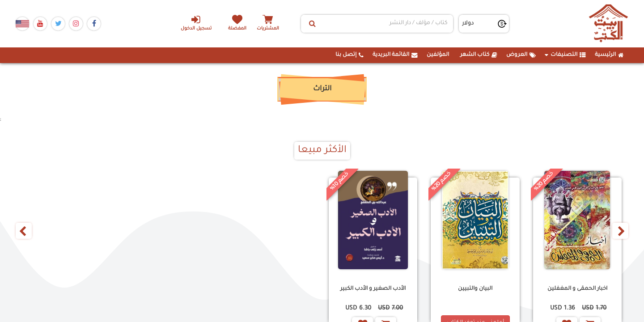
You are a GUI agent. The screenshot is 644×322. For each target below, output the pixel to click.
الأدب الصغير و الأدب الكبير (373, 289)
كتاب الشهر (479, 55)
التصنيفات (565, 55)
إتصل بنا (350, 55)
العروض (521, 55)
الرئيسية (609, 55)
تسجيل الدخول (196, 23)
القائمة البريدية (395, 55)
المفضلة (237, 29)
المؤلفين (438, 55)
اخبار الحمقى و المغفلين (577, 289)
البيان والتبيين (475, 289)
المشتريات (268, 29)
